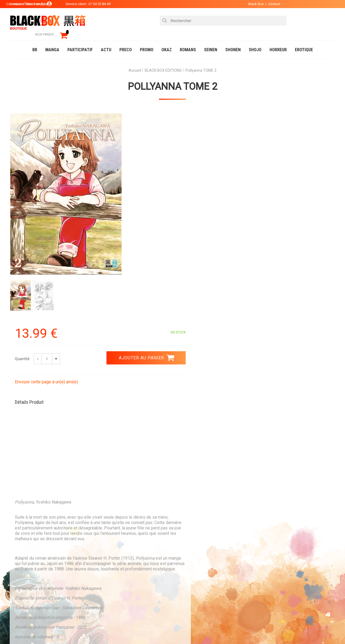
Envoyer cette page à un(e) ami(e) (209, 172)
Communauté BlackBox (91, 629)
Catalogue (21, 629)
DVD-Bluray (50, 629)
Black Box (248, 4)
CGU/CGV (183, 585)
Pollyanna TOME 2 (172, 78)
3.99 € (25, 514)
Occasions (131, 629)
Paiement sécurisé (123, 509)
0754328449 (194, 509)
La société (123, 559)
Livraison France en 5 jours (289, 512)
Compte (182, 568)
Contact (266, 4)
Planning (122, 585)
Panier (181, 559)
